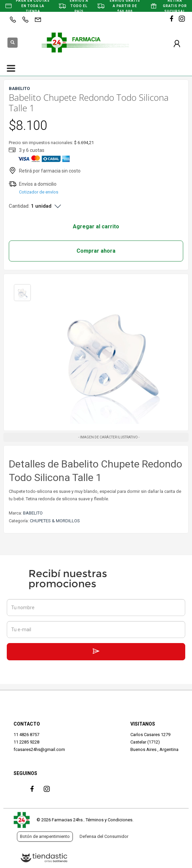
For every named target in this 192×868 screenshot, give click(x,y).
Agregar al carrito (96, 226)
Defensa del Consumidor (104, 836)
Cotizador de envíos (39, 192)
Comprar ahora (96, 251)
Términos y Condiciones (109, 820)
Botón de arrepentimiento (45, 836)
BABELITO (33, 513)
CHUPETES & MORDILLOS (55, 521)
